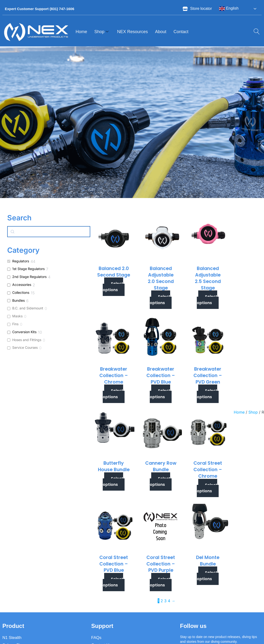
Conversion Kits (24, 332)
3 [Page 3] (165, 601)
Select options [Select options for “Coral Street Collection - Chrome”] (207, 488)
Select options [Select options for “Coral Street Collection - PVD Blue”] (113, 582)
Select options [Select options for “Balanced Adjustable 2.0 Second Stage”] (160, 300)
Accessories (22, 285)
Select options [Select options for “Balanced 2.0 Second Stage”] (113, 287)
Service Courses (25, 347)
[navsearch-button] (255, 32)
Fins (15, 324)
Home (81, 32)
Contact (181, 32)
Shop (101, 32)
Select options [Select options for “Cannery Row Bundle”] (160, 482)
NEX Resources (132, 32)
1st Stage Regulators (28, 269)
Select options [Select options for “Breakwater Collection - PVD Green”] (207, 394)
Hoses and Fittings (27, 340)
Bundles (18, 300)
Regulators (21, 261)
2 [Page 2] (162, 601)
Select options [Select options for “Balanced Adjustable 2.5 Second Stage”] (207, 300)
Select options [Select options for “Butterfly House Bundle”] (113, 482)
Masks (17, 316)
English (229, 9)
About (161, 32)
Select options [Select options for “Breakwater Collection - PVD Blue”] (160, 394)
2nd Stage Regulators (29, 277)
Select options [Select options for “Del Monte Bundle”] (207, 576)
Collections (21, 292)
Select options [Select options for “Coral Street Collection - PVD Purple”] (160, 582)
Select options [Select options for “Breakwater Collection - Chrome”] (113, 394)
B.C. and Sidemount (28, 308)
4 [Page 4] (169, 601)
